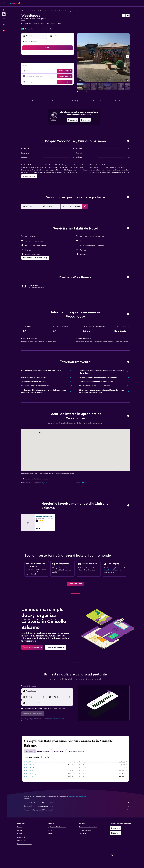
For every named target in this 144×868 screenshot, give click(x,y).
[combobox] (49, 691)
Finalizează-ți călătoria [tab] (76, 751)
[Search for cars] (4, 19)
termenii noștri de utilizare (58, 718)
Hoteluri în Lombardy (65, 11)
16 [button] (68, 66)
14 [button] (58, 66)
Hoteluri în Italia (52, 11)
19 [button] (48, 71)
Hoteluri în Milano (30, 765)
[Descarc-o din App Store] (85, 120)
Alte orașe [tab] (29, 751)
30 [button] (68, 76)
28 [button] (58, 76)
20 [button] (53, 71)
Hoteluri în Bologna (31, 774)
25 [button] (43, 76)
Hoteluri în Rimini (82, 777)
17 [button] (38, 71)
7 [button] (58, 61)
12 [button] (48, 66)
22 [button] (63, 71)
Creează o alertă (109, 570)
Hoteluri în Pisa (30, 777)
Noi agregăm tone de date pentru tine (77, 806)
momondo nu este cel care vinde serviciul (77, 802)
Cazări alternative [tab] (44, 751)
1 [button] (63, 56)
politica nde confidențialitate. (30, 720)
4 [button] (43, 61)
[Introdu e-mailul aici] (49, 703)
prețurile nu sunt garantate (78, 796)
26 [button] (48, 76)
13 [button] (53, 66)
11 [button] (43, 66)
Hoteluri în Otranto (82, 774)
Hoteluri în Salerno (31, 768)
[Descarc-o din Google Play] (73, 120)
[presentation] (85, 120)
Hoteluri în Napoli (30, 771)
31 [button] (38, 81)
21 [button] (58, 71)
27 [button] (53, 76)
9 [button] (68, 61)
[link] (76, 584)
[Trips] (4, 25)
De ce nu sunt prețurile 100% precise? (77, 810)
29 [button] (63, 76)
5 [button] (48, 61)
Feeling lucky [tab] (59, 751)
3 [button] (38, 61)
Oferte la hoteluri (27, 11)
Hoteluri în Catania (82, 771)
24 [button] (38, 76)
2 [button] (68, 56)
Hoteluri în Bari (81, 765)
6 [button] (53, 61)
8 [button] (63, 61)
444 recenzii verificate (43, 29)
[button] (4, 3)
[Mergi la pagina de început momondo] (15, 3)
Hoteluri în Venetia (82, 762)
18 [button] (43, 71)
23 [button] (68, 71)
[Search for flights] (4, 10)
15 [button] (63, 66)
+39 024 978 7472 (28, 26)
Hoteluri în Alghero (82, 768)
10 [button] (38, 66)
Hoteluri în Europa (39, 11)
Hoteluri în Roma (30, 762)
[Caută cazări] (4, 14)
